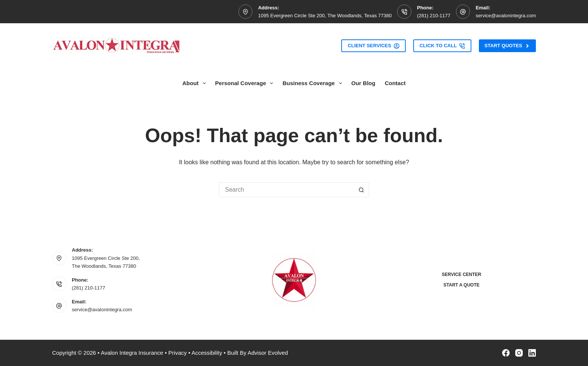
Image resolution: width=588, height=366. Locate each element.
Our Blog (363, 83)
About (195, 83)
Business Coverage (313, 83)
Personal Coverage (246, 83)
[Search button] (361, 190)
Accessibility (207, 353)
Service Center (461, 274)
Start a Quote (462, 285)
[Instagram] (519, 353)
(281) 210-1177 (434, 16)
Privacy (178, 353)
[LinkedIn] (532, 353)
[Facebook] (506, 353)
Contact (395, 83)
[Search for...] (286, 190)
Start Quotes (507, 46)
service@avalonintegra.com (506, 16)
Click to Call (442, 46)
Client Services (373, 46)
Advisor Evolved (268, 353)
